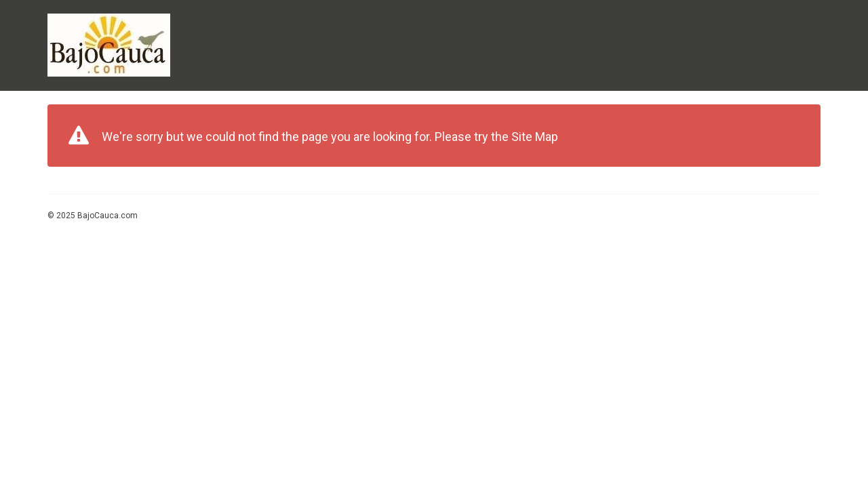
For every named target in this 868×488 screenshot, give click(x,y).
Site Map (535, 137)
